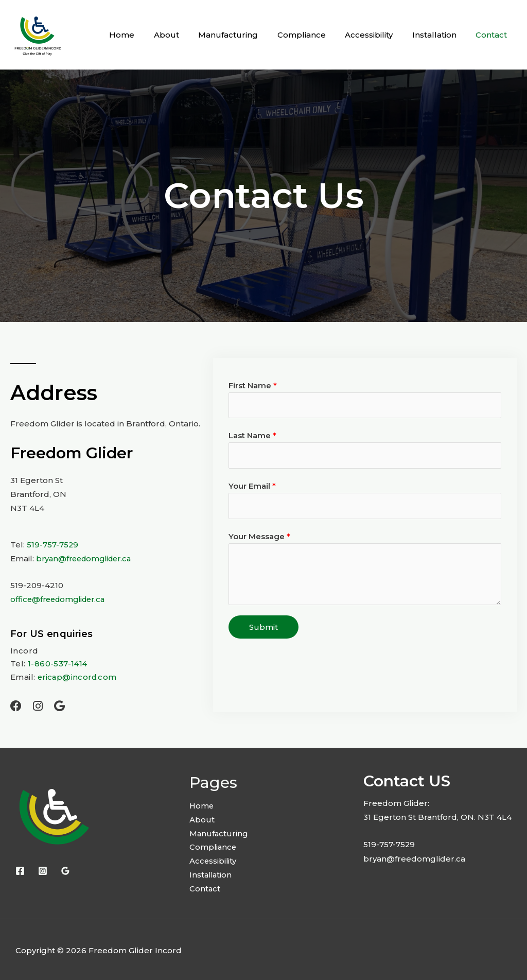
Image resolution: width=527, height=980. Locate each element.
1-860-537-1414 (57, 663)
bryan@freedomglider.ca (87, 558)
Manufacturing (245, 35)
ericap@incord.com (79, 675)
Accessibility (379, 35)
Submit (263, 628)
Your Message (259, 537)
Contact (493, 35)
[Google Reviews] (65, 869)
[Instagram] (43, 869)
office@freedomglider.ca (61, 599)
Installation (440, 35)
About (188, 35)
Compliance (315, 35)
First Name (253, 385)
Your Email (252, 487)
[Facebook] (20, 869)
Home (147, 35)
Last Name (252, 436)
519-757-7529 (53, 545)
